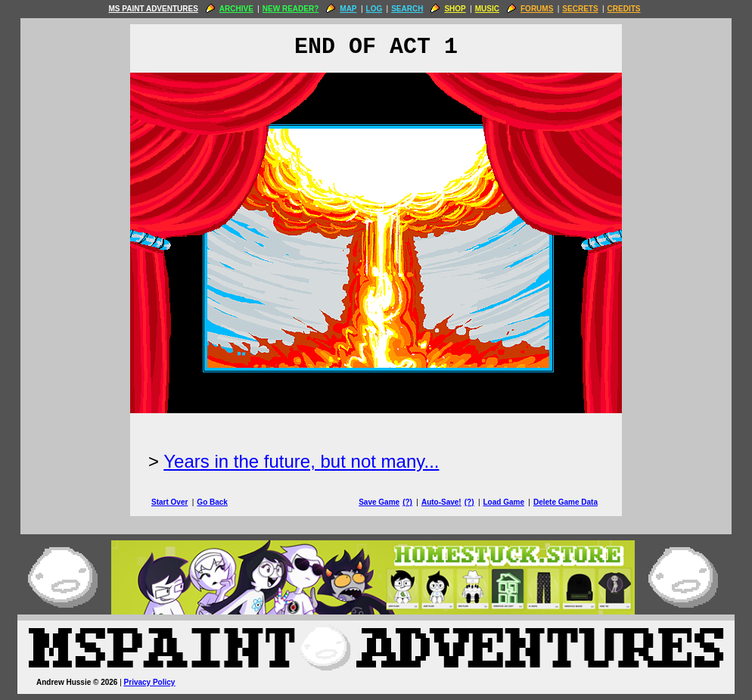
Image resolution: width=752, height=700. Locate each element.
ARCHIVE (236, 9)
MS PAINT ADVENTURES (153, 9)
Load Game (503, 502)
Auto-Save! (441, 502)
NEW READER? (291, 9)
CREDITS (624, 9)
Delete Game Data (566, 502)
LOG (374, 9)
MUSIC (487, 9)
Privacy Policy (150, 682)
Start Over (169, 502)
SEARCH (407, 9)
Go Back (212, 502)
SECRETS (580, 9)
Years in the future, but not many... (301, 461)
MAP (348, 9)
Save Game (379, 502)
